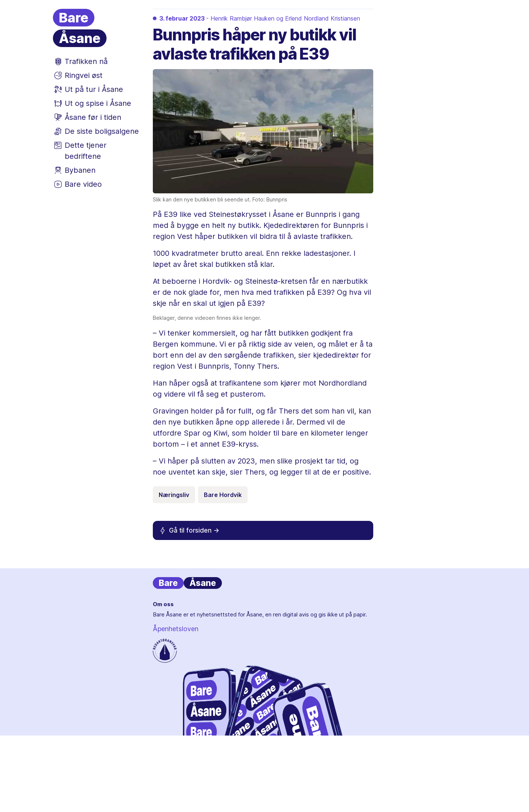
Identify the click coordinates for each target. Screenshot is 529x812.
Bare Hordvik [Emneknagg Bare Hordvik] (223, 495)
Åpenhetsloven (176, 629)
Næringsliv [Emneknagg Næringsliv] (174, 495)
